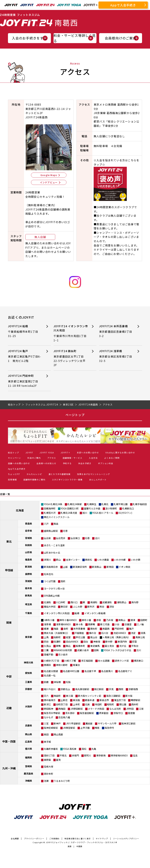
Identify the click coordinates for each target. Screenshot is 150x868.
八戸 (46, 524)
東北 (9, 541)
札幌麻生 (92, 504)
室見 (58, 760)
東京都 (29, 637)
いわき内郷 (120, 560)
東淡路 (76, 700)
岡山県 (29, 734)
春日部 (64, 607)
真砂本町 (49, 774)
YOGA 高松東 (70, 749)
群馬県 (29, 595)
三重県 (29, 682)
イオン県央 (124, 567)
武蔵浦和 (107, 602)
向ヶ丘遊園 (104, 661)
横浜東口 (139, 661)
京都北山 (65, 689)
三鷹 (46, 650)
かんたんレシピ (34, 474)
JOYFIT (29, 452)
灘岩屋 (89, 723)
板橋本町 (80, 646)
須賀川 (47, 560)
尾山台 (94, 637)
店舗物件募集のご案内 (34, 480)
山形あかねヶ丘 (52, 553)
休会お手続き (85, 463)
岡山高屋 (58, 734)
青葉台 (76, 665)
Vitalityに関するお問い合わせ (120, 452)
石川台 (105, 633)
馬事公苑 (140, 637)
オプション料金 (106, 463)
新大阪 (129, 696)
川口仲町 (61, 602)
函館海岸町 (50, 508)
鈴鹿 (46, 682)
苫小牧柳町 (111, 508)
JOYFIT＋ (65, 452)
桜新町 (57, 637)
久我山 (47, 646)
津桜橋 (57, 682)
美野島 (47, 760)
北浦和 (47, 602)
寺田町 (98, 704)
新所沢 (91, 607)
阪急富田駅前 (87, 713)
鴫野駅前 (136, 700)
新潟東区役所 (80, 567)
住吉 (135, 755)
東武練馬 (95, 646)
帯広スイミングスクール (57, 517)
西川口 (74, 602)
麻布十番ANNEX (68, 620)
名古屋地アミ (125, 671)
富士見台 (109, 646)
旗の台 (93, 633)
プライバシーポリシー (34, 838)
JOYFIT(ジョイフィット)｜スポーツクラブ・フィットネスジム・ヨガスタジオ (82, 842)
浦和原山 (122, 602)
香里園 (131, 713)
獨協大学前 (50, 607)
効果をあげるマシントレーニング (93, 474)
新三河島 (105, 624)
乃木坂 (110, 620)
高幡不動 (49, 654)
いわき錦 (136, 560)
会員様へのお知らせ (46, 463)
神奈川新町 (62, 665)
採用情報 (12, 480)
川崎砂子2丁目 (52, 661)
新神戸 (57, 723)
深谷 (112, 607)
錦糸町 (94, 629)
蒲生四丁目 (120, 700)
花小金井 (63, 654)
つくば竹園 (50, 581)
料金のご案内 (34, 458)
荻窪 (134, 642)
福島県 (29, 559)
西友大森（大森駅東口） (57, 633)
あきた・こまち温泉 (54, 545)
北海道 (20, 510)
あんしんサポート (98, 480)
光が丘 (123, 646)
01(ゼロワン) (125, 513)
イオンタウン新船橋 (95, 613)
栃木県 (29, 588)
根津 (133, 620)
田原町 (144, 620)
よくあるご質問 (112, 458)
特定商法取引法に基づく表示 (78, 838)
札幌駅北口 (128, 508)
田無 (96, 650)
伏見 (111, 689)
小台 (117, 624)
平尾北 (63, 755)
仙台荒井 (61, 538)
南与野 (135, 602)
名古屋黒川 (107, 671)
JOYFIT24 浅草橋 (116, 356)
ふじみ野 (78, 607)
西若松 (89, 560)
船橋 (77, 613)
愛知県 (29, 673)
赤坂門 (75, 755)
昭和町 (111, 704)
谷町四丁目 (62, 704)
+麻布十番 (49, 620)
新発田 (110, 567)
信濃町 (57, 642)
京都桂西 (133, 689)
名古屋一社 (50, 675)
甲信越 (9, 570)
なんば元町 (115, 709)
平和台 (135, 646)
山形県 (29, 552)
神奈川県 (29, 662)
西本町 (135, 704)
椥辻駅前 (99, 689)
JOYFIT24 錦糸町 (70, 358)
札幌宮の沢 (50, 513)
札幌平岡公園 (121, 504)
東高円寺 (122, 642)
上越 (65, 567)
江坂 (141, 709)
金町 (66, 629)
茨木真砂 (70, 713)
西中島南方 (50, 700)
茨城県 (29, 581)
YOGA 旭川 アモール (103, 513)
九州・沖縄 (9, 768)
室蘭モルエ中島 (92, 508)
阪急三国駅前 (113, 696)
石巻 (87, 538)
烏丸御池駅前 (82, 689)
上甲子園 (85, 728)
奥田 (46, 734)
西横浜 (47, 665)
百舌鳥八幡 (64, 717)
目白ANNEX (72, 642)
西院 (121, 689)
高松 (84, 749)
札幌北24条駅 (75, 504)
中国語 (79, 846)
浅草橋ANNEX (63, 624)
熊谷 (102, 607)
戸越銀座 (79, 633)
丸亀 (94, 749)
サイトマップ (102, 838)
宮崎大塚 (49, 767)
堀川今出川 (50, 689)
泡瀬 (46, 781)
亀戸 (131, 629)
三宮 (46, 723)
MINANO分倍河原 (63, 650)
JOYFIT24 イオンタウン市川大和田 (71, 333)
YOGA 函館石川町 (70, 508)
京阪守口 (118, 713)
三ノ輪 (140, 624)
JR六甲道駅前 (73, 723)
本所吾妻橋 (79, 629)
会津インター (73, 560)
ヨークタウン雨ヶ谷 (54, 589)
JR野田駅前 (77, 709)
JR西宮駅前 (69, 728)
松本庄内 (49, 574)
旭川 (85, 513)
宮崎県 (29, 766)
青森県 (29, 524)
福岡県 (29, 757)
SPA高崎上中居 (52, 596)
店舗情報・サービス (73, 458)
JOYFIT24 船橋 (25, 331)
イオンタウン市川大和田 (57, 613)
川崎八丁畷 (70, 661)
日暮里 (128, 624)
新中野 (109, 642)
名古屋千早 (90, 671)
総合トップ (13, 452)
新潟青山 (97, 567)
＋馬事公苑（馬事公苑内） (116, 637)
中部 (9, 676)
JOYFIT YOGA (47, 452)
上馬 (46, 637)
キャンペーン (14, 458)
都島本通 (90, 700)
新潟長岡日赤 (51, 567)
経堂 (68, 637)
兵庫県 (29, 725)
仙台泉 (47, 538)
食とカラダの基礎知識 (60, 474)
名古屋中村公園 (71, 671)
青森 (56, 524)
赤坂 (99, 620)
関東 (9, 622)
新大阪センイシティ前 (90, 696)
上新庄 (64, 700)
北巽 (87, 704)
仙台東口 (75, 538)
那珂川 (88, 755)
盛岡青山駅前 (51, 531)
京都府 (29, 689)
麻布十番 (87, 620)
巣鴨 (58, 646)
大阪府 (29, 706)
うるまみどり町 (62, 781)
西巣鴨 (91, 624)
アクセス (52, 458)
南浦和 (94, 602)
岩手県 (29, 531)
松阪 (68, 682)
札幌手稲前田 (140, 504)
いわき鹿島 (103, 560)
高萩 (63, 581)
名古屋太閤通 (51, 671)
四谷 (46, 642)
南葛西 (106, 629)
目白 (86, 642)
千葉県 (29, 613)
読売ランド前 (122, 661)
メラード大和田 (96, 709)
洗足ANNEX (120, 633)
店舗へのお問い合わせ (19, 463)
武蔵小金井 (83, 650)
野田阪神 (49, 709)
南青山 (122, 620)
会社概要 (15, 838)
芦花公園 (80, 637)
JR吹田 (130, 709)
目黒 (143, 633)
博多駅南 (101, 755)
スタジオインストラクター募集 (67, 480)
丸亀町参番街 (51, 749)
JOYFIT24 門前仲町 (25, 381)
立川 (139, 650)
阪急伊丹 (109, 728)
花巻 (65, 531)
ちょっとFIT (14, 474)
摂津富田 (104, 713)
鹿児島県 (29, 774)
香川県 (29, 749)
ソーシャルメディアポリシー (126, 838)
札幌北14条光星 (69, 513)
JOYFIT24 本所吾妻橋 (116, 331)
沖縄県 (29, 781)
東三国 (69, 696)
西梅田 (62, 709)
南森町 (57, 696)
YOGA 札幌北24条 (53, 504)
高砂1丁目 (49, 755)
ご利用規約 (54, 838)
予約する (67, 463)
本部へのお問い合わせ (88, 452)
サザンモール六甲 (107, 723)
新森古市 (104, 700)
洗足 (133, 633)
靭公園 (123, 704)
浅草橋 (47, 624)
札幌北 (105, 504)
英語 (70, 846)
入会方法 (93, 458)
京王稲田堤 (87, 661)
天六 (46, 696)
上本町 (76, 704)
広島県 (29, 742)
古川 (97, 538)
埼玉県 (29, 604)
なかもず (49, 717)
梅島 (56, 629)
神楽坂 (97, 642)
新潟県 (29, 567)
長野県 (29, 574)
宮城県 (29, 538)
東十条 (79, 624)
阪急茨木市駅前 (52, 713)
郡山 (58, 560)
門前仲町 (119, 629)
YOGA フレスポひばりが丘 (118, 650)
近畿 (9, 708)
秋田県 (29, 545)
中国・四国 (9, 741)
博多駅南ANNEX (119, 755)
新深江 (47, 704)
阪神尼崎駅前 (51, 728)
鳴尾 (97, 728)
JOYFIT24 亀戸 (25, 356)
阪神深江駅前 (128, 723)
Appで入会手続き (123, 5)
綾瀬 (46, 629)
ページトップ (75, 415)
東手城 (47, 742)
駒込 (68, 646)
